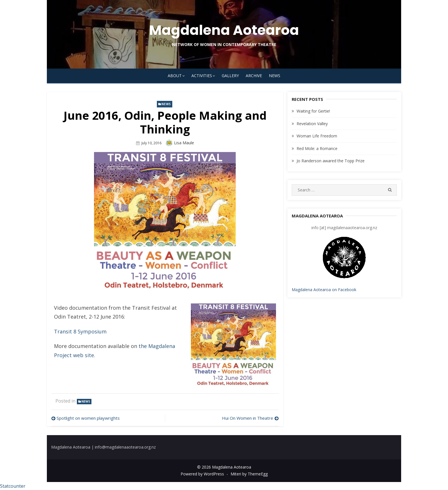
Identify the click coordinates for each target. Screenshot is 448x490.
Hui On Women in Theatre (248, 418)
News (275, 76)
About (175, 76)
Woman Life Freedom (317, 136)
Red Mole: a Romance (317, 148)
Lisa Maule (184, 143)
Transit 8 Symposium (80, 331)
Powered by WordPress (202, 474)
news (166, 104)
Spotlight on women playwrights (88, 418)
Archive (254, 76)
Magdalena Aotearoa (224, 30)
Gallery (230, 76)
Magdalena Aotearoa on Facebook (324, 290)
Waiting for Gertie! (313, 111)
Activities (202, 76)
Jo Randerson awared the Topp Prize (331, 161)
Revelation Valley (312, 124)
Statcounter (13, 486)
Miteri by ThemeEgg (249, 474)
